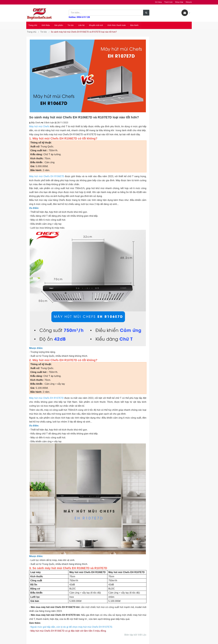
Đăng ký (189, 2)
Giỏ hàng (158, 2)
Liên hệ (81, 25)
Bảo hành (134, 25)
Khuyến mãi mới (96, 25)
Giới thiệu (46, 25)
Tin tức (71, 25)
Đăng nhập (179, 2)
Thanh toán (168, 2)
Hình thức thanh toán (117, 25)
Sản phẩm (59, 25)
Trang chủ (33, 25)
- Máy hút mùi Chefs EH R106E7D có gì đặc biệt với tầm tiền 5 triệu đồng (68, 631)
